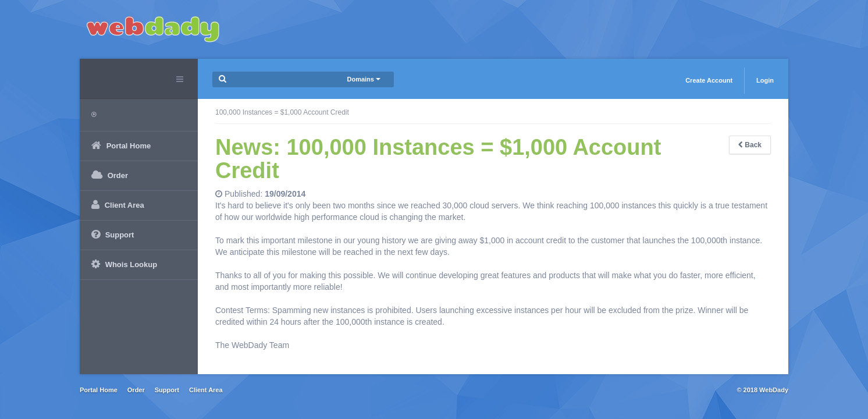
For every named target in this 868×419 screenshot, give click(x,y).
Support (167, 390)
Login (765, 80)
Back (750, 145)
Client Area (206, 390)
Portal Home (99, 390)
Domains (364, 79)
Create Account (709, 80)
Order (136, 390)
